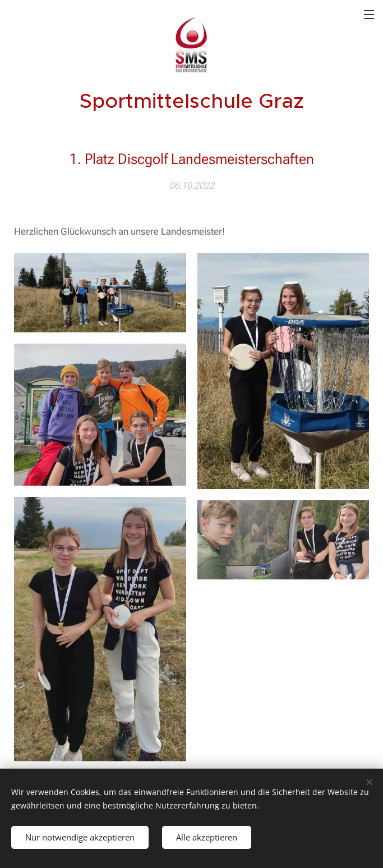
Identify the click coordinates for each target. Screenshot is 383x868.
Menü (369, 15)
